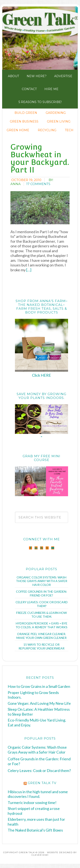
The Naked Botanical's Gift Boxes (35, 830)
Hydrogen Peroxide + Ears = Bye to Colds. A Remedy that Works (41, 625)
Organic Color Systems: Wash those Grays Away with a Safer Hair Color (42, 581)
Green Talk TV (42, 783)
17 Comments (38, 184)
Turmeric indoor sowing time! (32, 803)
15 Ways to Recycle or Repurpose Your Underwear (41, 646)
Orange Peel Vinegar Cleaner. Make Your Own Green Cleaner (41, 636)
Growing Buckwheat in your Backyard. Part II (40, 158)
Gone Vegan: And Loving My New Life (39, 703)
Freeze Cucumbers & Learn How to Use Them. (41, 615)
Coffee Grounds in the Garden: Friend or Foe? (41, 593)
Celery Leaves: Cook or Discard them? (42, 604)
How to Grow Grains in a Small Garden (39, 686)
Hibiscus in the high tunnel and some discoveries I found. (38, 794)
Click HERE (41, 375)
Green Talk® (40, 38)
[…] (28, 270)
